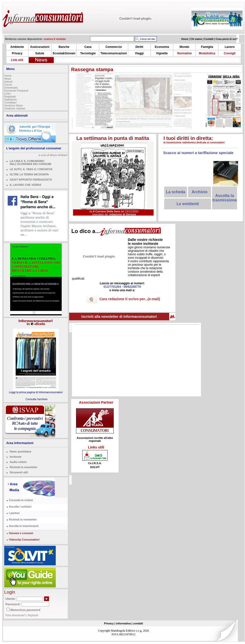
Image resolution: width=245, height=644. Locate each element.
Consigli (230, 53)
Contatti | (210, 39)
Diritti (139, 47)
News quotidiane (20, 451)
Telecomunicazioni (113, 53)
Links (7, 94)
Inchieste (16, 457)
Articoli (8, 82)
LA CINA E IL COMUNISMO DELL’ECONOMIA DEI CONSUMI (30, 162)
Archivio (199, 192)
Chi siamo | (197, 39)
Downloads (11, 88)
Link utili (17, 60)
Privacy (17, 53)
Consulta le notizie (21, 500)
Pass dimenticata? (16, 615)
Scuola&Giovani (64, 53)
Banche (64, 47)
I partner (14, 513)
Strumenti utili (19, 472)
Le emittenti (188, 204)
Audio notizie (18, 462)
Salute (40, 53)
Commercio (114, 47)
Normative (184, 53)
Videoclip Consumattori (24, 540)
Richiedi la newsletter (24, 467)
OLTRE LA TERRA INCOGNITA (29, 174)
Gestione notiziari (15, 108)
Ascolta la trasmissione (225, 198)
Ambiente (17, 47)
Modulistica (207, 53)
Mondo (184, 47)
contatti (138, 623)
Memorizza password (25, 610)
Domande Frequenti (16, 91)
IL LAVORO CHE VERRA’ (26, 185)
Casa (88, 47)
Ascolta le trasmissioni (24, 526)
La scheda (176, 192)
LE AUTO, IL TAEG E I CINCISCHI (31, 169)
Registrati (10, 97)
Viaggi (139, 53)
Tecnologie (88, 53)
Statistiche (11, 99)
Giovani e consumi (21, 533)
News (8, 79)
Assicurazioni (40, 47)
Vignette (162, 53)
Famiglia (207, 47)
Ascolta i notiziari (20, 507)
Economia (162, 47)
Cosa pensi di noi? (227, 39)
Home (8, 76)
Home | (186, 39)
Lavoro (230, 47)
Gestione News (14, 105)
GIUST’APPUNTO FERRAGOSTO (31, 180)
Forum (8, 85)
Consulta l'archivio (37, 399)
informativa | (124, 623)
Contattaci (10, 102)
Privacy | (110, 623)
